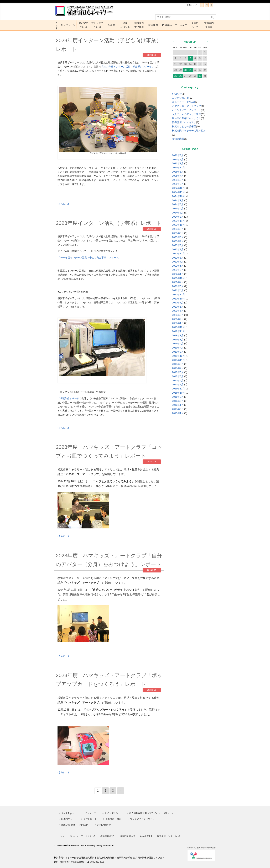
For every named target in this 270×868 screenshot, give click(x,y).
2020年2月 (178, 319)
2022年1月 (178, 274)
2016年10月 (178, 393)
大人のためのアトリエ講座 (186, 114)
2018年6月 (178, 372)
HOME (57, 26)
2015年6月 (178, 409)
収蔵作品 (167, 25)
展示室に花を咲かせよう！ (186, 118)
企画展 (111, 25)
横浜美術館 (106, 836)
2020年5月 (178, 311)
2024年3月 (178, 217)
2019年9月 (178, 335)
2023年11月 (178, 221)
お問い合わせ (103, 825)
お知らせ (177, 94)
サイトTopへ (66, 813)
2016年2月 (178, 401)
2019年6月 (178, 344)
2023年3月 (178, 245)
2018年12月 (178, 356)
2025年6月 (178, 172)
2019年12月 (178, 327)
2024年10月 (178, 196)
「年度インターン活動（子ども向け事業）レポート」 (89, 258)
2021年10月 (178, 278)
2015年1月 (178, 413)
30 (200, 76)
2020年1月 (178, 323)
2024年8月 (178, 204)
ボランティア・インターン (186, 110)
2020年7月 (178, 303)
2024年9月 (178, 200)
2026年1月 (178, 163)
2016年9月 (178, 397)
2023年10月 (178, 225)
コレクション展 (180, 98)
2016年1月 (178, 405)
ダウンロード (89, 819)
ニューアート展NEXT (184, 102)
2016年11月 (178, 389)
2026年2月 (178, 159)
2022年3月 (178, 270)
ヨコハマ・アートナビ (81, 836)
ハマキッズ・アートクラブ (186, 106)
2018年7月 (178, 368)
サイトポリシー (111, 813)
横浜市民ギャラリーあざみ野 (135, 836)
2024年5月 (178, 213)
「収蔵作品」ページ (68, 398)
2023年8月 (178, 229)
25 (175, 76)
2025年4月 (178, 176)
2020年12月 (178, 294)
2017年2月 (178, 384)
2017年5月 (178, 381)
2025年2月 (178, 184)
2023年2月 (178, 249)
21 (190, 70)
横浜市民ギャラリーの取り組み (189, 131)
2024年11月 (178, 192)
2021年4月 (178, 290)
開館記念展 (178, 139)
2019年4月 (178, 348)
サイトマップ (88, 813)
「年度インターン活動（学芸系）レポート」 (128, 67)
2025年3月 (178, 180)
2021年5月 (178, 286)
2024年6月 (178, 208)
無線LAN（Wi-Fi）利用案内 (74, 825)
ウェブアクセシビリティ (141, 819)
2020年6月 (178, 307)
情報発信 (153, 25)
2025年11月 (178, 168)
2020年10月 (178, 299)
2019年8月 (178, 340)
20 (185, 70)
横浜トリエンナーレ (167, 836)
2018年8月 (178, 364)
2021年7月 (178, 282)
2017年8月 (178, 376)
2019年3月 (178, 352)
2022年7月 (178, 262)
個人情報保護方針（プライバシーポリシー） (150, 813)
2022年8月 (178, 258)
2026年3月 (178, 155)
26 (180, 76)
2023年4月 (178, 241)
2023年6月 (178, 233)
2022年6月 (178, 266)
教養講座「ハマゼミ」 (184, 122)
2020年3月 (178, 315)
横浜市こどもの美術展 (184, 126)
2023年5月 (178, 237)
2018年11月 (178, 360)
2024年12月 (178, 188)
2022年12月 (178, 254)
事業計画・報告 (112, 819)
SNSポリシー (67, 819)
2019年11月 (178, 331)
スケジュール (68, 25)
